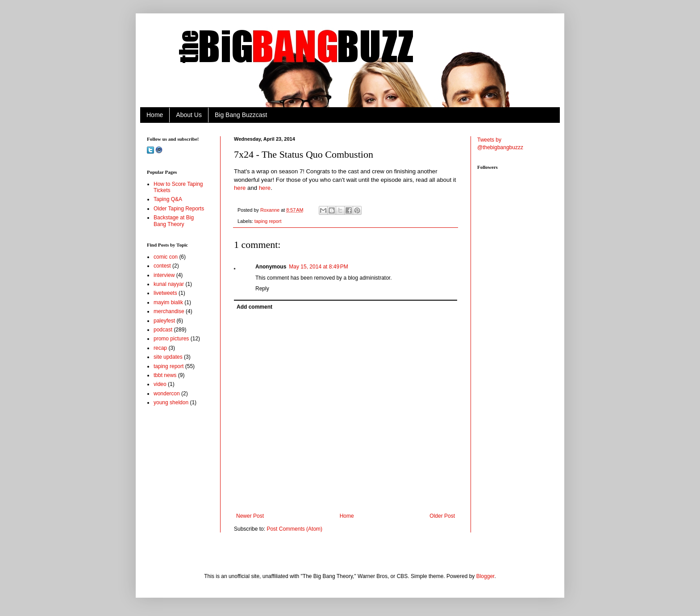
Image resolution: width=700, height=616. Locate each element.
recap (160, 348)
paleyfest (164, 321)
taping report (268, 221)
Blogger (485, 576)
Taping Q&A (168, 199)
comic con (166, 257)
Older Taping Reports (179, 209)
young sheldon (171, 402)
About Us (189, 115)
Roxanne (271, 210)
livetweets (165, 293)
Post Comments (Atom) (294, 529)
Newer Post (250, 516)
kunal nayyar (169, 284)
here (240, 188)
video (160, 384)
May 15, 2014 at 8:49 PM (318, 267)
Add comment (254, 307)
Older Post (442, 516)
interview (164, 275)
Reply (262, 289)
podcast (163, 330)
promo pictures (171, 339)
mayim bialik (168, 302)
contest (162, 266)
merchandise (169, 311)
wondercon (167, 394)
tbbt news (165, 375)
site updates (168, 357)
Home (155, 115)
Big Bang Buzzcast (241, 115)
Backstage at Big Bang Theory (174, 221)
